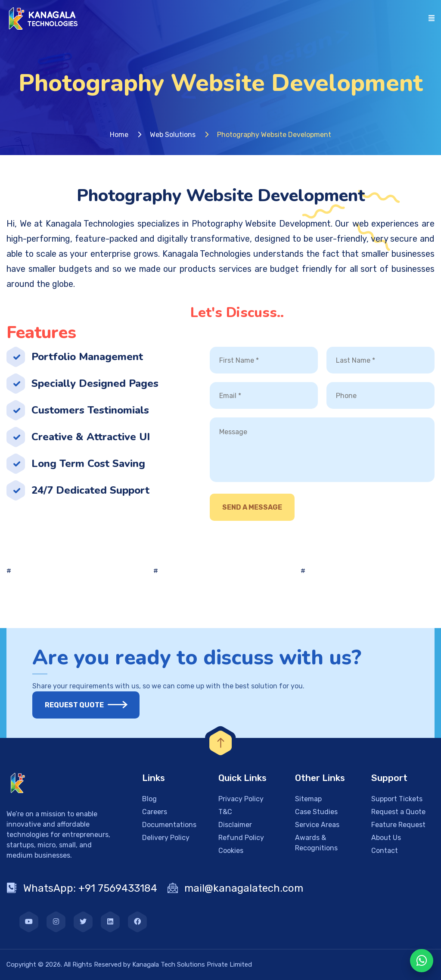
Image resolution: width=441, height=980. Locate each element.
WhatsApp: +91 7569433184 (82, 888)
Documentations (169, 825)
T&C (225, 812)
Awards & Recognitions (316, 843)
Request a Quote (398, 812)
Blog (149, 799)
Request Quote (80, 705)
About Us (386, 838)
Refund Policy (241, 838)
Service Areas (317, 825)
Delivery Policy (166, 838)
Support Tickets (397, 799)
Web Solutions (173, 135)
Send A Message (252, 507)
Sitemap (308, 799)
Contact (385, 851)
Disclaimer (235, 825)
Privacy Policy (241, 799)
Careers (155, 812)
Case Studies (316, 812)
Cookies (231, 851)
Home (119, 135)
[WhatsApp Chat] (422, 961)
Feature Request (398, 825)
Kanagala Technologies (90, 224)
